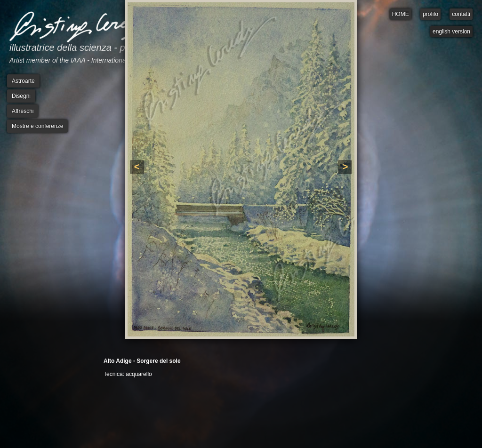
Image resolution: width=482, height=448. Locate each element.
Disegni (21, 96)
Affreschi (23, 111)
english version (451, 32)
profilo (430, 14)
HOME (401, 14)
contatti (461, 14)
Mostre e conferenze (37, 126)
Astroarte (23, 81)
